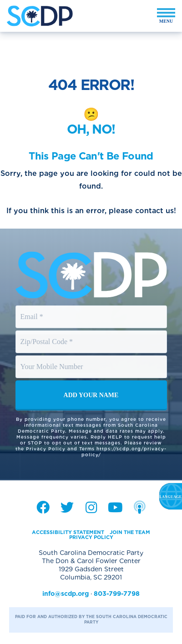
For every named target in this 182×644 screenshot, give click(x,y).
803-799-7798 (117, 594)
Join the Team (130, 532)
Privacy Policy (91, 537)
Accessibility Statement (68, 532)
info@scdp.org (66, 594)
